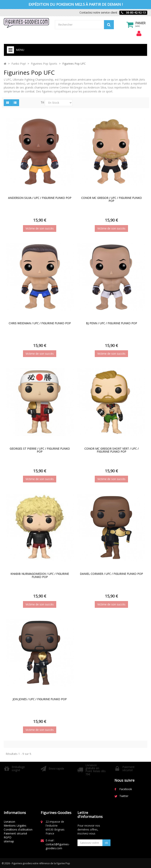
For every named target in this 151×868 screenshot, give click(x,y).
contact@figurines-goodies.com (58, 846)
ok (106, 843)
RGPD (8, 837)
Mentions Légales (15, 826)
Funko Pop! (19, 64)
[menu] (139, 34)
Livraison (9, 822)
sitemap (9, 841)
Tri (42, 102)
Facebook (126, 789)
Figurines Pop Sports (44, 64)
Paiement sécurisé (15, 833)
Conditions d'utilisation (18, 829)
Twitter (124, 796)
